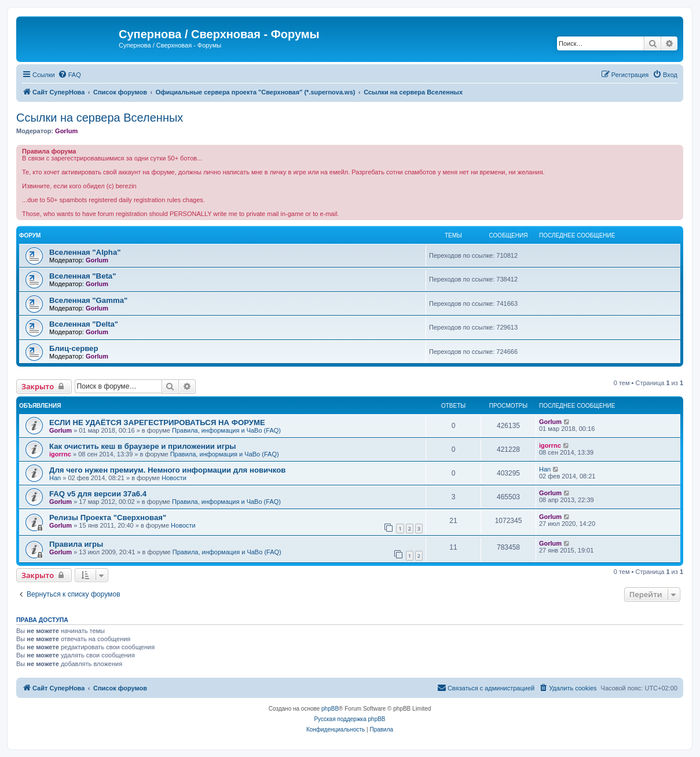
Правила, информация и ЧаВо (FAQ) (226, 430)
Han (55, 478)
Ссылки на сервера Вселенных (100, 118)
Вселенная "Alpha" (85, 252)
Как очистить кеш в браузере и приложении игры (143, 446)
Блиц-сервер (74, 348)
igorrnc (60, 454)
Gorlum (66, 131)
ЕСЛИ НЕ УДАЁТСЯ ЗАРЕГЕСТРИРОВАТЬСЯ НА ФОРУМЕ (157, 423)
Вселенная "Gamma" (88, 300)
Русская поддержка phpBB (349, 719)
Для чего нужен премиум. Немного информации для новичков (167, 470)
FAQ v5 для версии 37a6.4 (98, 494)
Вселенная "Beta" (83, 276)
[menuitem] (69, 75)
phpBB (330, 709)
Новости (174, 478)
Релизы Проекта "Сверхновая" (108, 518)
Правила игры (76, 544)
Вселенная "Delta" (84, 324)
